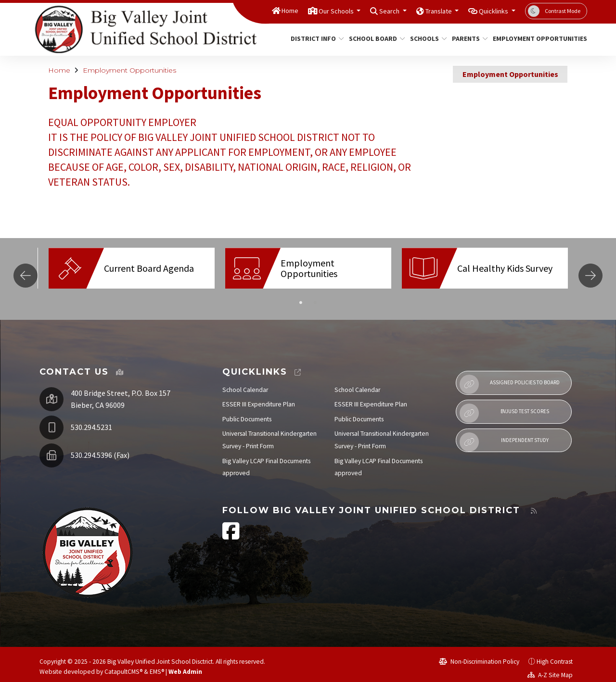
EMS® (157, 664)
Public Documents (247, 412)
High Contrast (555, 654)
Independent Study (504, 435)
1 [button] (301, 296)
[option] (132, 268)
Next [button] (590, 272)
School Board (374, 38)
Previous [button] (26, 272)
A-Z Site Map (550, 668)
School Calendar (245, 383)
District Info (314, 38)
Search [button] (369, 11)
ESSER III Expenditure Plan (259, 397)
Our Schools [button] (309, 11)
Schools (426, 38)
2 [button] (315, 296)
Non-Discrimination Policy (479, 654)
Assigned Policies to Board (509, 377)
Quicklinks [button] (490, 11)
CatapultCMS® (123, 664)
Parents (468, 38)
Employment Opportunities (535, 38)
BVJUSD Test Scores (504, 406)
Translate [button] (425, 11)
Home (256, 11)
